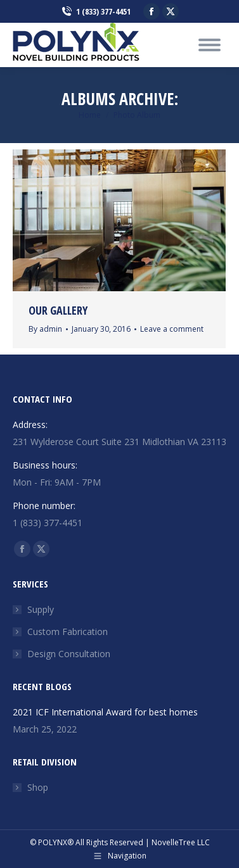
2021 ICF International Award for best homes (105, 712)
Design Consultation (69, 654)
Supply (41, 609)
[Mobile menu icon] (210, 45)
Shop (38, 787)
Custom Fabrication (68, 632)
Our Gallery (58, 310)
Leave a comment (172, 329)
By (45, 329)
